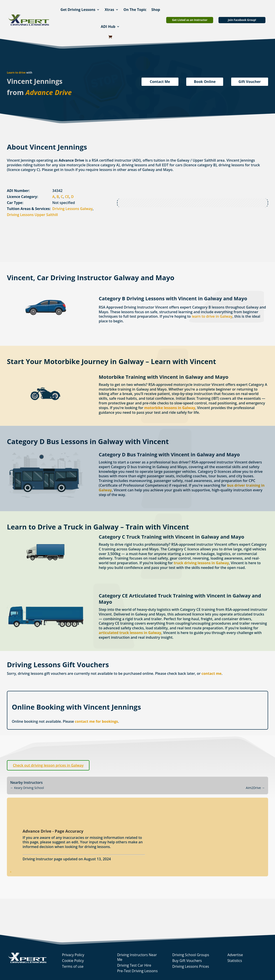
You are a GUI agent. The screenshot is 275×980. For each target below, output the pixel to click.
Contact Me (160, 82)
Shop (156, 10)
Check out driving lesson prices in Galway (48, 765)
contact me (212, 673)
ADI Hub (108, 27)
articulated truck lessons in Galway (130, 633)
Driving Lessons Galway (72, 209)
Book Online (205, 82)
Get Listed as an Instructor (190, 20)
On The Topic (135, 10)
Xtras (109, 10)
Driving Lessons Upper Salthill (32, 215)
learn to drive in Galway (212, 316)
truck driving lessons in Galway (201, 563)
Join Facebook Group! (242, 20)
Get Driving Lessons (78, 10)
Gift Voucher (250, 82)
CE (67, 197)
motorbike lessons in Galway (170, 408)
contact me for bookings (96, 721)
